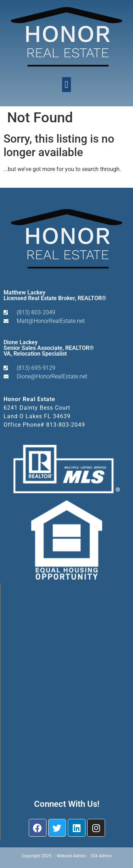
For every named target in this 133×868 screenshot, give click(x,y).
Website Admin (71, 856)
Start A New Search (28, 183)
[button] (66, 85)
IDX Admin (101, 856)
